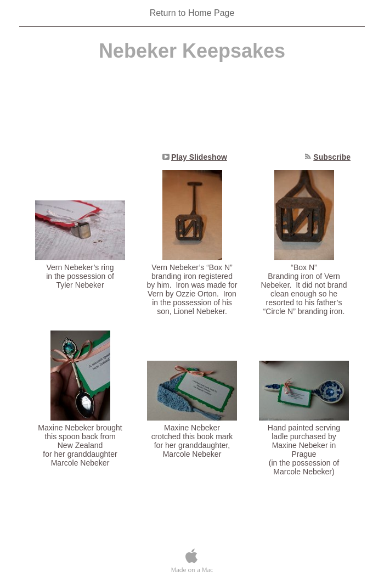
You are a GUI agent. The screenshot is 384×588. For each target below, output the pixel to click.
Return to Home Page (192, 13)
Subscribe (332, 157)
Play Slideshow (199, 157)
